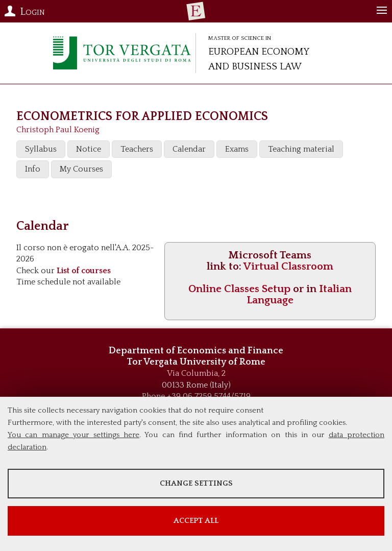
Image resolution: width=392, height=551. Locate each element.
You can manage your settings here (73, 435)
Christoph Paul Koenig (58, 130)
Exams (237, 149)
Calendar (189, 149)
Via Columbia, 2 (196, 373)
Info (33, 169)
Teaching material (301, 149)
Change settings (196, 483)
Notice (89, 149)
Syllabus (41, 149)
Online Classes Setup (239, 289)
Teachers (137, 149)
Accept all (196, 521)
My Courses (81, 169)
